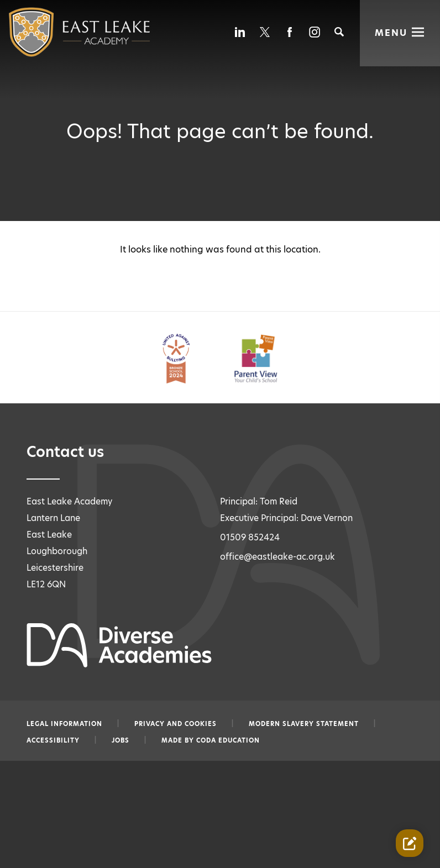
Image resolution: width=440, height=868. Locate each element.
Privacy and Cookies (176, 724)
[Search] (339, 32)
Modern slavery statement (304, 724)
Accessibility (53, 740)
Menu (391, 32)
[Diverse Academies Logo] (57, 32)
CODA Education (228, 740)
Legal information (64, 724)
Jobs (121, 740)
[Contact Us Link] (410, 843)
